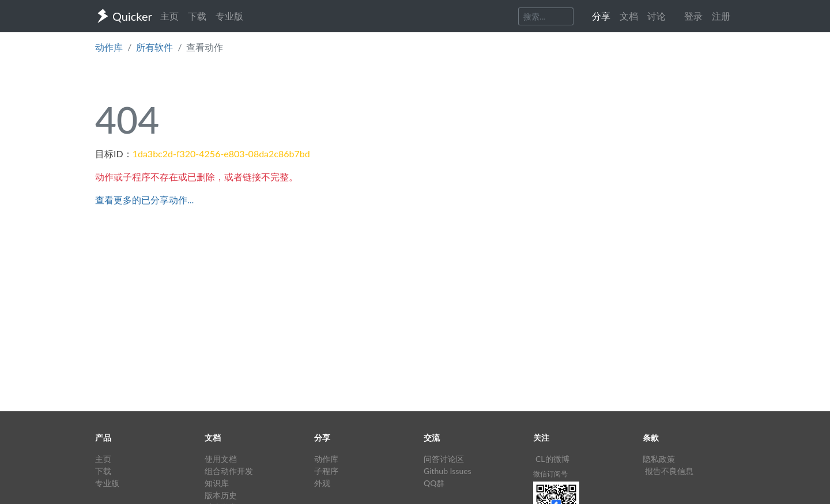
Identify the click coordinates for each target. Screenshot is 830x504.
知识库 (217, 483)
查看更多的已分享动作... (144, 200)
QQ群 (434, 483)
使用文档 (221, 459)
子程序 (326, 471)
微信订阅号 (550, 474)
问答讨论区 (444, 459)
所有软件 (154, 47)
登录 (693, 16)
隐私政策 (659, 459)
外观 (322, 483)
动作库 (109, 47)
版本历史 (221, 495)
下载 (197, 16)
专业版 (229, 16)
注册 (721, 16)
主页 (169, 16)
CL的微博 (552, 459)
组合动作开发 (229, 471)
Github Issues (448, 471)
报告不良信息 (669, 471)
